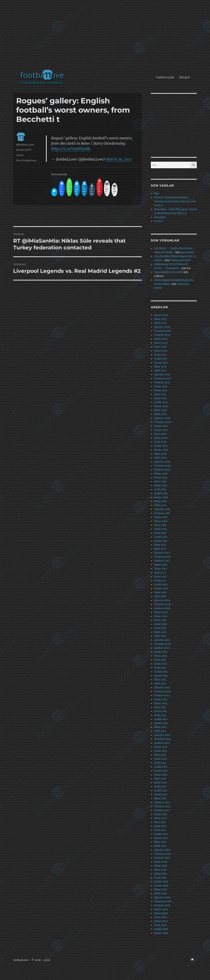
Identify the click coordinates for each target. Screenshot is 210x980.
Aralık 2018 (161, 493)
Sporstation (187, 252)
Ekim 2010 (160, 842)
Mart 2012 (160, 779)
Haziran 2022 (162, 335)
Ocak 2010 (160, 878)
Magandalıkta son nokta (169, 272)
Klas (157, 193)
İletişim (185, 77)
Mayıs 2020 (161, 426)
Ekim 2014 (160, 680)
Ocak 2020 (160, 442)
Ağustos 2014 (162, 688)
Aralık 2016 (161, 585)
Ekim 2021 (160, 367)
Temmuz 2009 (163, 901)
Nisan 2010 (161, 866)
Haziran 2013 (162, 743)
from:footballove (26, 160)
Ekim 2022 (160, 319)
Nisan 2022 (161, 343)
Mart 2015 (160, 660)
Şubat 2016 (161, 624)
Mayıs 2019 (161, 474)
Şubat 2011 (160, 826)
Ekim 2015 (160, 632)
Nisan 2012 (161, 775)
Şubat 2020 (161, 438)
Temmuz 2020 (163, 422)
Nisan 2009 (161, 913)
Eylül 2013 (160, 731)
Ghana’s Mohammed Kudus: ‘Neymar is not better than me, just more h (175, 201)
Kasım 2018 (161, 497)
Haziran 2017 (162, 561)
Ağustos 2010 (162, 850)
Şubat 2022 (161, 351)
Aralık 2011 (161, 791)
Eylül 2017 (160, 549)
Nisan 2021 (161, 390)
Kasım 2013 (161, 723)
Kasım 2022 (161, 315)
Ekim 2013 (160, 727)
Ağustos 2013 (162, 735)
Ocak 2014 (160, 715)
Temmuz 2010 (163, 854)
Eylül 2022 (160, 323)
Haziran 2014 (162, 695)
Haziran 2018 (162, 513)
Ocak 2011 (160, 830)
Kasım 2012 (161, 771)
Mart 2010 (160, 870)
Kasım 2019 (161, 450)
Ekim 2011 (160, 798)
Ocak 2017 (160, 581)
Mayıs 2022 (161, 339)
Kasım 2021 (161, 363)
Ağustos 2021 (162, 375)
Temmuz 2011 (162, 806)
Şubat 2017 (161, 577)
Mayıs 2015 (161, 652)
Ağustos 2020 (162, 418)
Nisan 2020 (161, 430)
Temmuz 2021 (163, 379)
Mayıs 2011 (161, 814)
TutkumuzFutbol (180, 260)
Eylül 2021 (160, 371)
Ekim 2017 (160, 545)
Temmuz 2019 (163, 466)
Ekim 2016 (160, 592)
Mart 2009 (160, 917)
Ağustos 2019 (162, 462)
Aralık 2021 (161, 359)
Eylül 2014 (160, 684)
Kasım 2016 (161, 588)
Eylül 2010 (160, 846)
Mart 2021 (160, 394)
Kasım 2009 (161, 886)
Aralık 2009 (161, 882)
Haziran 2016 (162, 608)
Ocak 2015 (160, 668)
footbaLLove (21, 960)
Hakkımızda (165, 77)
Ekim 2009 (161, 890)
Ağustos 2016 (162, 600)
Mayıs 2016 (161, 612)
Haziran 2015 (162, 648)
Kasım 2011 (161, 794)
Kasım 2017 (161, 541)
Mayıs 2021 (161, 386)
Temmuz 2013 (162, 739)
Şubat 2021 (161, 398)
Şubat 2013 (160, 759)
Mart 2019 (160, 482)
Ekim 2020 (160, 410)
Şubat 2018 (161, 529)
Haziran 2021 (162, 382)
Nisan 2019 (161, 478)
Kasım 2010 (161, 838)
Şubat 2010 (161, 874)
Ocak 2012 (160, 787)
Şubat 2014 (161, 711)
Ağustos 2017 (162, 553)
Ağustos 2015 (162, 640)
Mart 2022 (160, 347)
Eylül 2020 (160, 414)
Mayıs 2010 (161, 862)
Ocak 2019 (160, 489)
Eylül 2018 (160, 505)
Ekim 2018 (160, 501)
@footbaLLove (25, 145)
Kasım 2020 (161, 406)
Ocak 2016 (160, 628)
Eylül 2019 (160, 458)
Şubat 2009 (161, 921)
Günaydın (160, 217)
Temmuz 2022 (163, 331)
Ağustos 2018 (162, 509)
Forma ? (159, 221)
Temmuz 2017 (163, 557)
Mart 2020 (160, 434)
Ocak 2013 (160, 763)
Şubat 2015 (161, 664)
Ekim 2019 (160, 454)
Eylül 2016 (160, 596)
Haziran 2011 (162, 810)
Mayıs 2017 (161, 565)
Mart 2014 (160, 707)
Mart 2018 (160, 525)
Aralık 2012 (161, 767)
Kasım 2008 (161, 933)
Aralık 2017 (161, 537)
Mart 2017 (160, 573)
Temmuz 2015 (163, 644)
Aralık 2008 (161, 929)
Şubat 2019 (161, 485)
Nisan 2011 (160, 818)
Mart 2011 (160, 822)
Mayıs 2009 (161, 909)
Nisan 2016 (161, 616)
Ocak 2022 (160, 355)
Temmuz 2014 (163, 691)
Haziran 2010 (162, 858)
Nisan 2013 (161, 751)
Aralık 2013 (161, 719)
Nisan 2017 (161, 569)
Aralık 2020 (161, 402)
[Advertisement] (106, 37)
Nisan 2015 (161, 656)
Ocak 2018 (160, 533)
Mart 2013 (160, 755)
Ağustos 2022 (162, 327)
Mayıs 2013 (161, 747)
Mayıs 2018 (161, 517)
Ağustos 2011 (162, 802)
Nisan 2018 (161, 521)
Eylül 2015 (160, 636)
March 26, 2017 (119, 159)
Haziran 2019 (162, 470)
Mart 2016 (160, 620)
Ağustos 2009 (162, 897)
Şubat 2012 (161, 783)
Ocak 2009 (160, 925)
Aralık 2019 (161, 446)
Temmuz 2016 (163, 604)
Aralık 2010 (161, 834)
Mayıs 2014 (161, 699)
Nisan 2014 (161, 703)
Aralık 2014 (161, 672)
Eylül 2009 (160, 894)
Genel (20, 155)
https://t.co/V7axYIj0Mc (71, 149)
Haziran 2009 (162, 905)
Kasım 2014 (161, 676)
